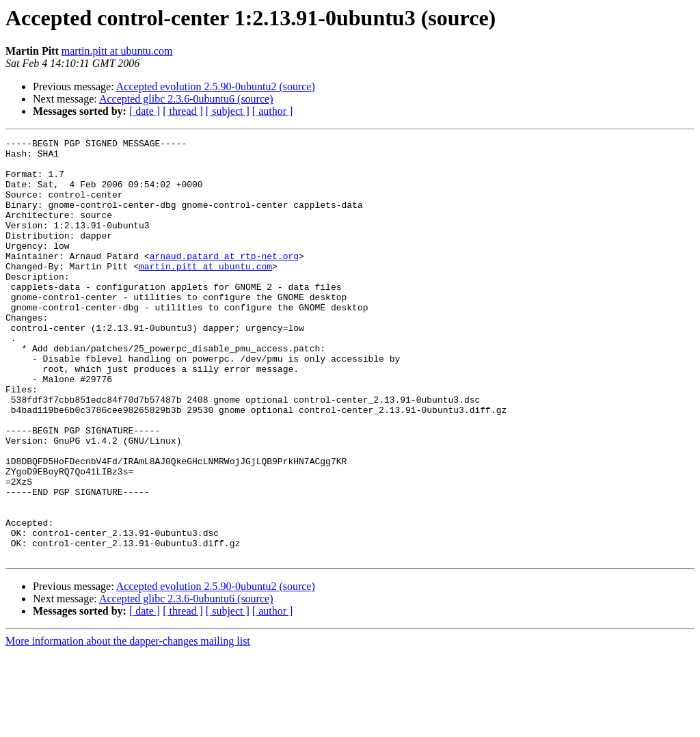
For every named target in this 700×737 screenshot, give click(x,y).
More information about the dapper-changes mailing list (128, 725)
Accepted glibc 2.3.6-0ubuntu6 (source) (186, 99)
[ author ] (273, 111)
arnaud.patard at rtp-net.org (224, 280)
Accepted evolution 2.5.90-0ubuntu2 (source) (216, 86)
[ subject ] (228, 111)
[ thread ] (183, 111)
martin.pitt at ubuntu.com (117, 51)
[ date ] (145, 111)
